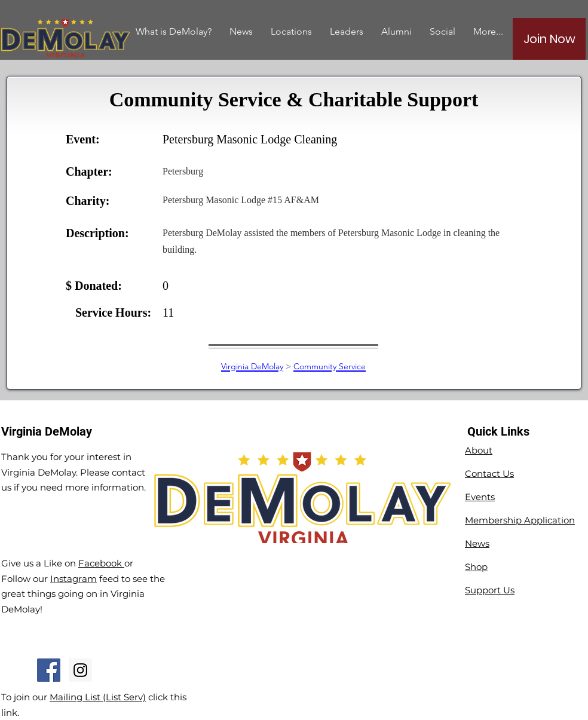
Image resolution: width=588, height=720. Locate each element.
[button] (396, 31)
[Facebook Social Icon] (49, 670)
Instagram (73, 579)
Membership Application (520, 520)
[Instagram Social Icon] (80, 670)
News (477, 543)
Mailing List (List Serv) (98, 697)
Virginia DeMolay (252, 366)
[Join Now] (549, 39)
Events (480, 497)
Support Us (490, 590)
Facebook (101, 563)
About (479, 450)
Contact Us (489, 474)
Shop (476, 567)
